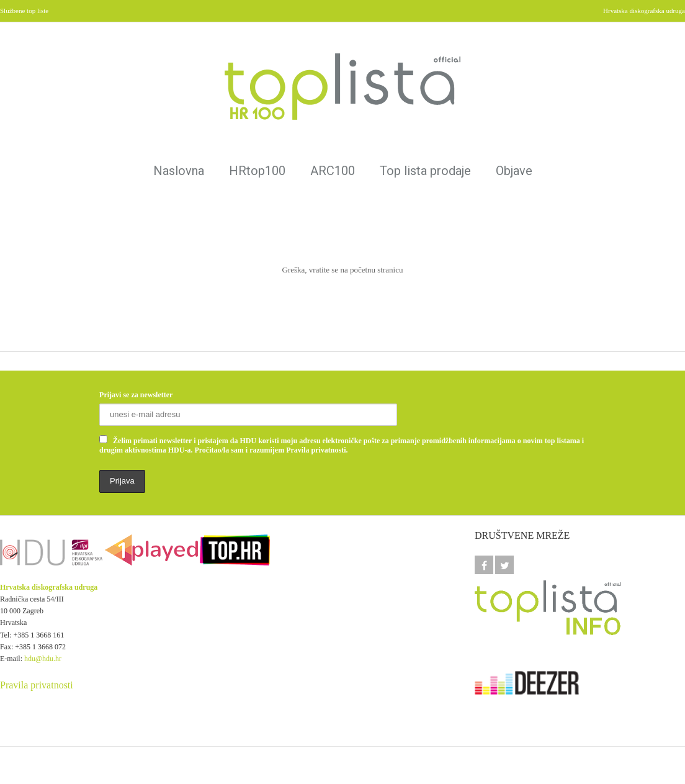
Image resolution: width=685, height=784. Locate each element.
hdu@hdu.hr (43, 659)
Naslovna (179, 171)
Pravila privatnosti (37, 685)
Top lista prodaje (425, 171)
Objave (514, 171)
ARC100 (333, 171)
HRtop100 (257, 171)
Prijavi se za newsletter (136, 395)
